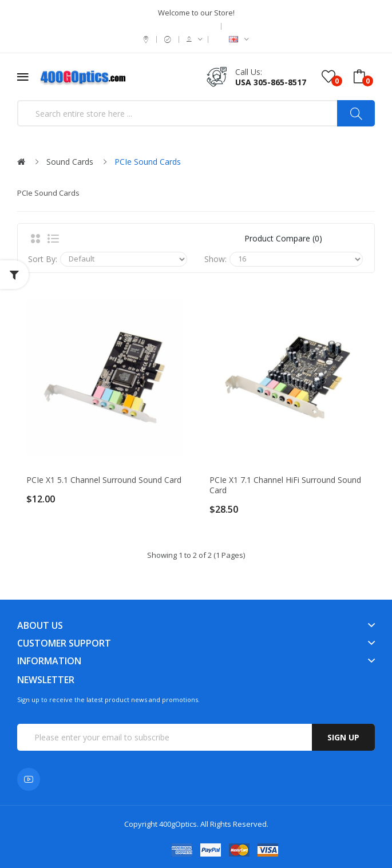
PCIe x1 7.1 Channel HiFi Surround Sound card (285, 485)
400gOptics (178, 824)
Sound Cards (70, 162)
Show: (215, 259)
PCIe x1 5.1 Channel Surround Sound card (104, 480)
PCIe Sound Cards (148, 162)
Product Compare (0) (283, 238)
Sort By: (43, 259)
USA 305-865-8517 (271, 82)
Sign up (343, 737)
